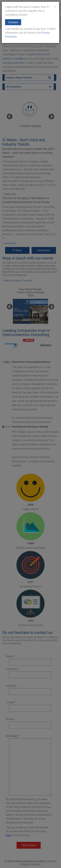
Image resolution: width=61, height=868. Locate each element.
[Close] (55, 7)
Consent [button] (13, 22)
